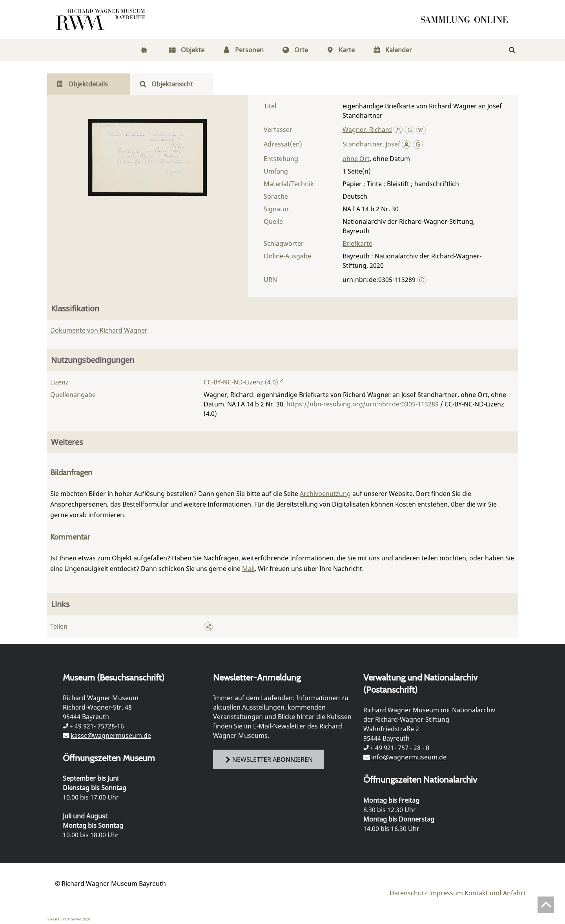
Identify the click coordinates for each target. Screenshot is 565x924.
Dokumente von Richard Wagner (99, 330)
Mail (248, 569)
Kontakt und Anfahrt (495, 893)
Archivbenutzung (325, 494)
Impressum (446, 893)
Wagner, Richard (367, 130)
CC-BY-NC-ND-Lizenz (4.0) (241, 382)
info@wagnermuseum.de (409, 757)
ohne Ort (356, 159)
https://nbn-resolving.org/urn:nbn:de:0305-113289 (363, 404)
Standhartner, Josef (371, 144)
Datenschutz (408, 893)
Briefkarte (357, 243)
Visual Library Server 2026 (68, 919)
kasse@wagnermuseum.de (111, 736)
